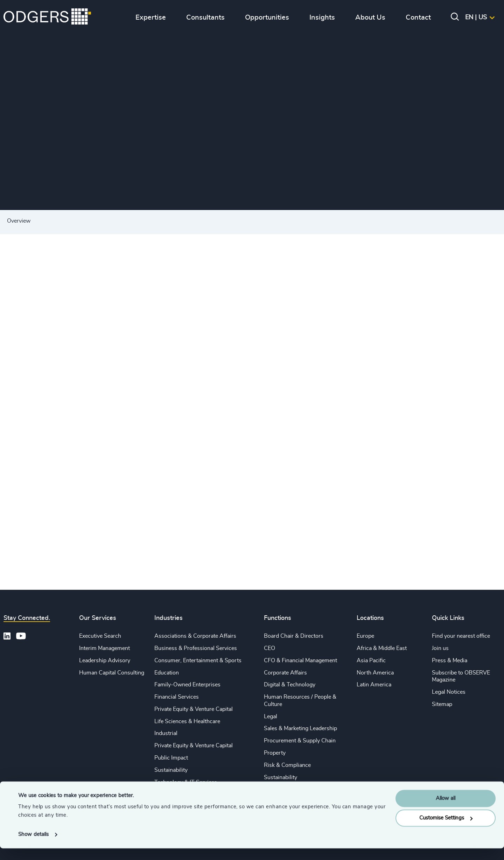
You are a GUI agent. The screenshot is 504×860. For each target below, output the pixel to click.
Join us (440, 648)
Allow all (446, 810)
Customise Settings (446, 830)
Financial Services (177, 697)
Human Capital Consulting (112, 673)
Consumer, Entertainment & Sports (198, 660)
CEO (269, 648)
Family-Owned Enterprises (187, 685)
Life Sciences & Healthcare (187, 721)
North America (375, 673)
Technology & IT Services (186, 782)
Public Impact (171, 758)
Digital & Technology (290, 685)
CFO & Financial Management (300, 660)
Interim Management (104, 648)
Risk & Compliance (287, 765)
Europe (365, 636)
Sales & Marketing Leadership (300, 728)
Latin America (374, 685)
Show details (33, 846)
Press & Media (450, 660)
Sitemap (442, 704)
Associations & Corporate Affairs (195, 636)
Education (167, 673)
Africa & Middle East (382, 648)
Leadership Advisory (105, 660)
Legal (271, 716)
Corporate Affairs (285, 673)
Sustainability (171, 770)
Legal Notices (449, 692)
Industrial (166, 733)
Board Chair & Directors (294, 636)
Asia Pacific (371, 660)
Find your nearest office (461, 636)
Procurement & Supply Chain (300, 741)
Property (275, 753)
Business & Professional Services (196, 648)
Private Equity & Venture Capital (194, 709)
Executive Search (100, 636)
